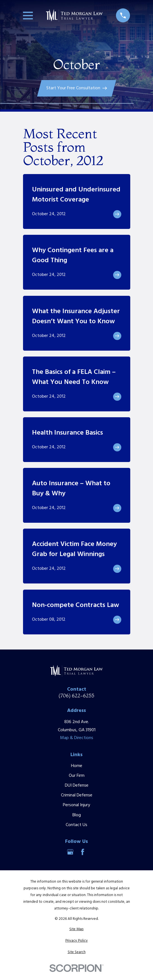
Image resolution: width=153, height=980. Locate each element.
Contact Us (76, 825)
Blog (77, 815)
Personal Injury (76, 805)
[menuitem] (77, 929)
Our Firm (77, 776)
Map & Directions (77, 738)
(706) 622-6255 (76, 696)
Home (77, 766)
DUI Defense (77, 786)
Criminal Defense (77, 795)
